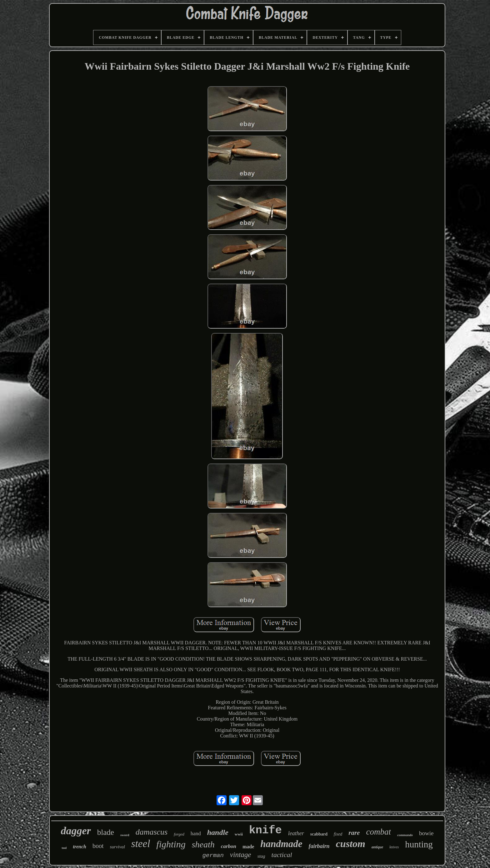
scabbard (319, 834)
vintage (241, 855)
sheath (203, 844)
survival (117, 847)
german (213, 856)
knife (265, 831)
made (248, 847)
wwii (239, 834)
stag (261, 856)
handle (218, 832)
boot (98, 846)
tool (64, 848)
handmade (281, 844)
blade (106, 832)
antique (377, 847)
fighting (171, 844)
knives (394, 847)
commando (405, 835)
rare (354, 833)
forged (179, 834)
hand (196, 833)
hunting (419, 844)
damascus (152, 832)
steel (141, 844)
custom (351, 844)
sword (125, 835)
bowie (426, 833)
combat (378, 832)
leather (296, 833)
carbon (229, 846)
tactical (282, 855)
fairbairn (319, 846)
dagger (76, 831)
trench (80, 847)
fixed (338, 834)
